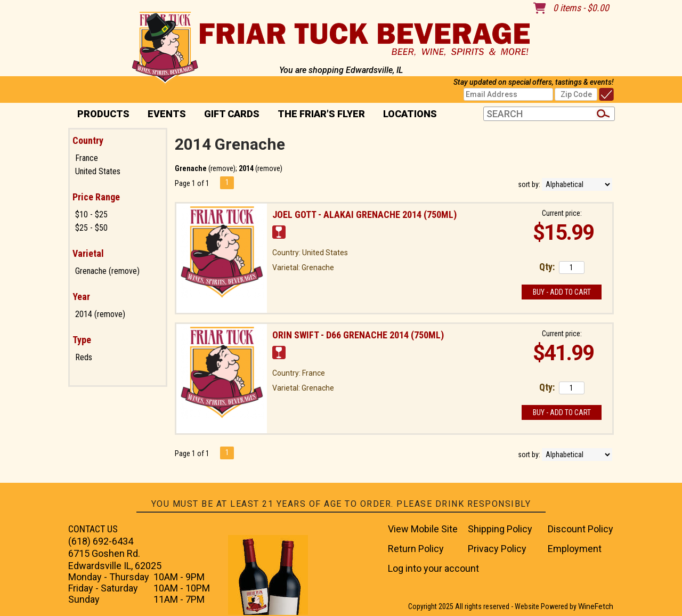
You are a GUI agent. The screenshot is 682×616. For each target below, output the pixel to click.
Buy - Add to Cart (562, 292)
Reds (84, 357)
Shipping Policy (500, 529)
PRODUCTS (100, 115)
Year (81, 297)
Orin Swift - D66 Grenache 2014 (358, 335)
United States (98, 171)
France (87, 158)
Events (167, 114)
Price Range (96, 197)
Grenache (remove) (107, 271)
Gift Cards (232, 114)
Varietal (88, 253)
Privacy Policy (497, 549)
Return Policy (416, 549)
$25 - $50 (91, 228)
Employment (575, 549)
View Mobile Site (423, 529)
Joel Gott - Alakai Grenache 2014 (364, 214)
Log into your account (433, 568)
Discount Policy (580, 529)
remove (222, 168)
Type (82, 340)
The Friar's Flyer (321, 114)
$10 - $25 (91, 214)
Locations (407, 115)
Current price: (562, 213)
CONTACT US (93, 529)
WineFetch (596, 606)
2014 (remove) (100, 314)
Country (88, 140)
